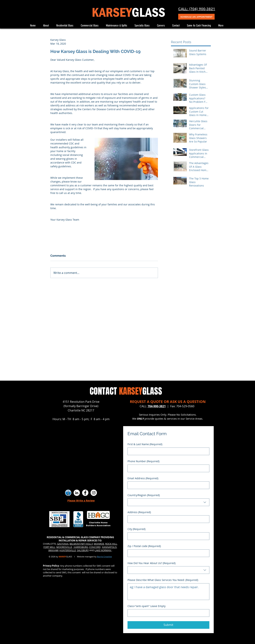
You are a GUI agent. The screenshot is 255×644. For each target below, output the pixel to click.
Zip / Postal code (144, 546)
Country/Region (144, 495)
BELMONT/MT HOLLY (81, 544)
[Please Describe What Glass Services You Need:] (168, 592)
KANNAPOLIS (109, 547)
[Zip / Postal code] (167, 553)
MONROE (99, 544)
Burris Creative (104, 557)
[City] (167, 536)
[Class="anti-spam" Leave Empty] (167, 613)
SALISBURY (83, 550)
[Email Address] (167, 485)
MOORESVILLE (64, 547)
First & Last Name (145, 444)
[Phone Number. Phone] (167, 468)
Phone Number (143, 461)
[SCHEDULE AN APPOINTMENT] (196, 17)
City (136, 529)
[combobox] (168, 502)
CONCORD (95, 547)
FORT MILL (49, 547)
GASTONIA (63, 544)
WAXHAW (53, 550)
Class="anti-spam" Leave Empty (147, 606)
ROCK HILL (111, 544)
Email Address (143, 478)
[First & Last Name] (167, 451)
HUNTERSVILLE (68, 550)
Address (139, 512)
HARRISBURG (81, 547)
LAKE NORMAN (103, 550)
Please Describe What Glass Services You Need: (163, 580)
